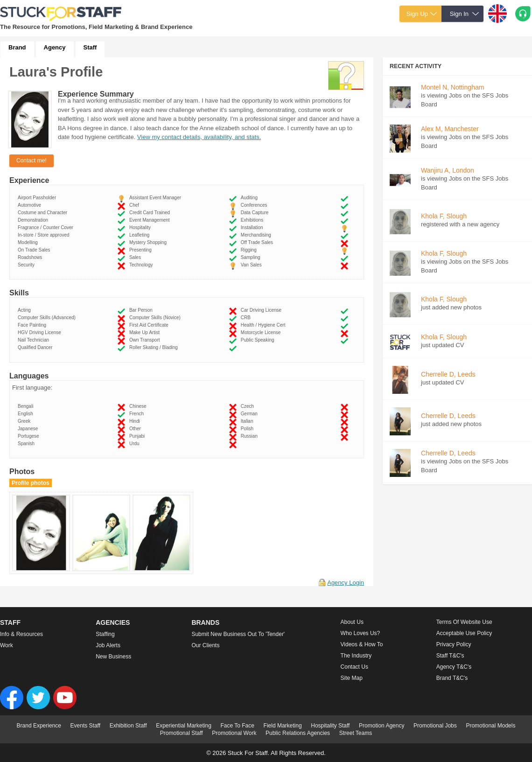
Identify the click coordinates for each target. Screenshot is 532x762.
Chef (136, 205)
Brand (17, 47)
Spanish (28, 444)
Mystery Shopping (149, 242)
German (251, 414)
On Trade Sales (35, 250)
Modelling (29, 242)
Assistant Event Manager (157, 198)
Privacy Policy (454, 644)
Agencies (113, 622)
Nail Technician (35, 340)
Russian (251, 436)
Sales (136, 257)
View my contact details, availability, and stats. (199, 137)
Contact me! (31, 161)
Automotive (31, 205)
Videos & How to (362, 644)
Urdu (136, 444)
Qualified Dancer (36, 347)
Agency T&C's (454, 667)
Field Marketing (283, 726)
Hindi (136, 421)
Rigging (250, 250)
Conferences (255, 205)
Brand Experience (39, 726)
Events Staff (85, 726)
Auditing (251, 198)
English (27, 414)
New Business (113, 657)
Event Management (151, 220)
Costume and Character (44, 213)
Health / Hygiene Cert (264, 325)
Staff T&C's (450, 656)
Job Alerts (108, 645)
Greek (25, 421)
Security (28, 265)
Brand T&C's (452, 678)
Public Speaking (259, 340)
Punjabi (138, 436)
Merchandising (257, 235)
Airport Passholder (38, 198)
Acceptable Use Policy (464, 633)
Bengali (27, 406)
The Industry (356, 656)
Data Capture (256, 213)
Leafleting (141, 235)
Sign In (459, 14)
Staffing (105, 634)
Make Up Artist (146, 332)
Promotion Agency (381, 726)
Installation (253, 227)
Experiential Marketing (184, 726)
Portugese (30, 436)
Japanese (29, 429)
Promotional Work (234, 733)
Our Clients (205, 645)
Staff (90, 47)
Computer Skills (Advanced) (48, 318)
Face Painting (33, 325)
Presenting (142, 250)
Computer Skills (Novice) (156, 318)
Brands (205, 622)
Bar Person (142, 310)
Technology (142, 265)
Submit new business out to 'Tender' (238, 634)
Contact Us (354, 667)
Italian (248, 421)
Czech (249, 406)
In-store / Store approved (45, 235)
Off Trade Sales (258, 242)
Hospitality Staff (330, 726)
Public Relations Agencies (298, 733)
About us (352, 622)
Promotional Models (490, 726)
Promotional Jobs (435, 726)
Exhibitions (253, 220)
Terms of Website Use (464, 622)
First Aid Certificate (150, 325)
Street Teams (356, 733)
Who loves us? (360, 633)
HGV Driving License (41, 332)
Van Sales (252, 265)
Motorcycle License (262, 332)
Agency (55, 47)
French (138, 414)
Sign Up (417, 14)
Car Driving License (262, 310)
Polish (248, 429)
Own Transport (146, 340)
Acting (25, 310)
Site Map (352, 678)
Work (7, 645)
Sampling (252, 257)
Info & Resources (21, 634)
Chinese (139, 406)
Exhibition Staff (128, 726)
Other (136, 429)
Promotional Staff (182, 733)
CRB (247, 318)
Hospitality (141, 227)
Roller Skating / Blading (155, 347)
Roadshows (31, 257)
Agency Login (346, 583)
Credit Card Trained (151, 213)
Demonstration (34, 220)
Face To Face (237, 726)
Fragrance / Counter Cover (47, 227)
